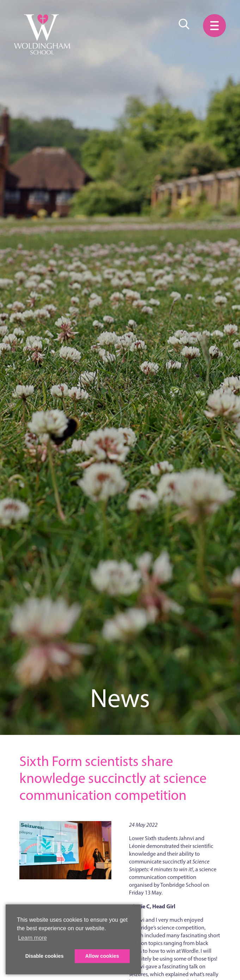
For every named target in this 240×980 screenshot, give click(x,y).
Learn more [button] (32, 938)
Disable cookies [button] (45, 956)
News (120, 698)
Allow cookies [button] (102, 956)
